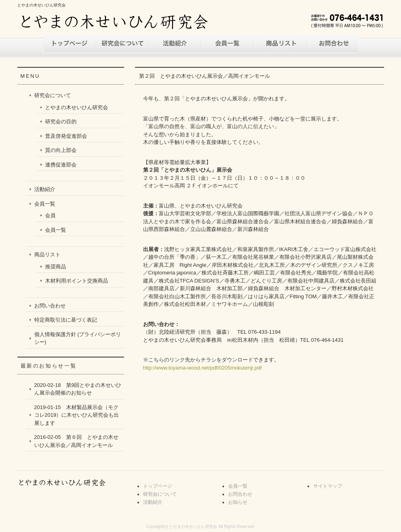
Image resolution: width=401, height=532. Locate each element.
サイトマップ (328, 486)
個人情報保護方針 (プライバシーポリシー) (78, 338)
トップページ (70, 44)
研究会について (122, 44)
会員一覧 (227, 44)
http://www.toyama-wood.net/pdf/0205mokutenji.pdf (203, 368)
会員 (50, 215)
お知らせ (238, 502)
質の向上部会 (61, 150)
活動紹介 (175, 44)
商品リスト (279, 44)
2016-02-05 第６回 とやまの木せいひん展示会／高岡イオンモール (77, 441)
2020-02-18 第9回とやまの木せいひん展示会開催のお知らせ (78, 389)
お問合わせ (240, 494)
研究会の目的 (61, 122)
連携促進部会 (61, 165)
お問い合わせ (332, 44)
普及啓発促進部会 (66, 136)
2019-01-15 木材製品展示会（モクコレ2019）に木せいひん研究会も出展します (77, 415)
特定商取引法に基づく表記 (66, 320)
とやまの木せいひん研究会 (77, 107)
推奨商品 (56, 267)
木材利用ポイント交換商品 (77, 281)
